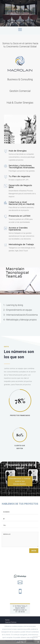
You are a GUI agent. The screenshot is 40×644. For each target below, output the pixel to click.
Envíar (34, 575)
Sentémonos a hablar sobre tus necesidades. (20, 481)
